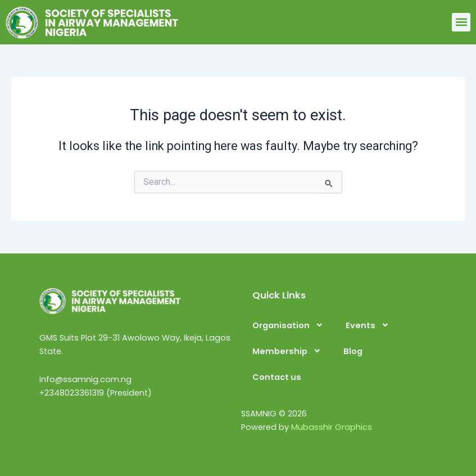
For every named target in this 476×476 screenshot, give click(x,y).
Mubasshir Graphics (332, 427)
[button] (461, 22)
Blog (353, 351)
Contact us (277, 377)
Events (368, 325)
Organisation (288, 325)
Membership (287, 351)
